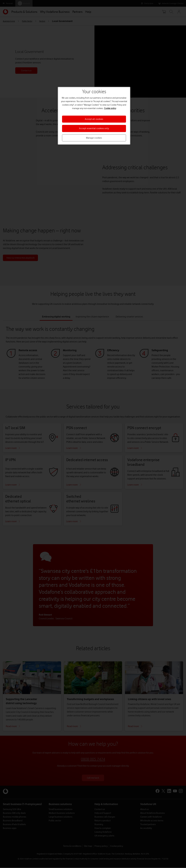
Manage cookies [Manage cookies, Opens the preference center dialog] (94, 138)
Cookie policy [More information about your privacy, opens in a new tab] (110, 108)
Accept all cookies (94, 119)
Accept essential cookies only (94, 128)
